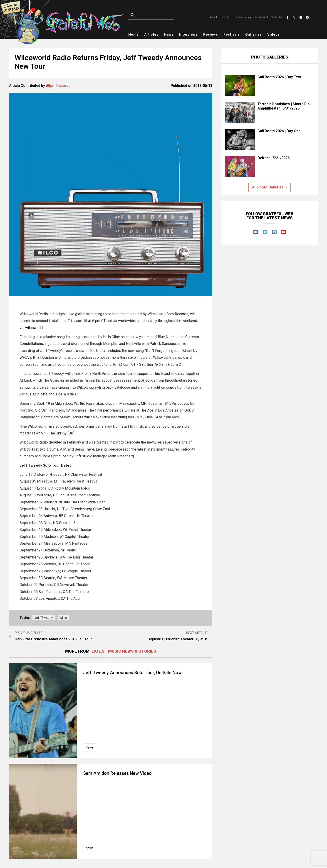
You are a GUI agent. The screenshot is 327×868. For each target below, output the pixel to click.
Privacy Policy (243, 17)
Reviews (211, 34)
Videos (274, 34)
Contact (225, 17)
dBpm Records (58, 86)
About (213, 17)
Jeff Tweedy (44, 618)
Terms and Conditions (268, 17)
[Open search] (157, 15)
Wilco (63, 618)
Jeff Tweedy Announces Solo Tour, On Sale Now (133, 673)
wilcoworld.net (37, 328)
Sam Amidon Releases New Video (118, 773)
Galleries (254, 34)
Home (134, 34)
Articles (151, 34)
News (169, 34)
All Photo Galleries (270, 187)
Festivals (232, 34)
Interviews (188, 34)
